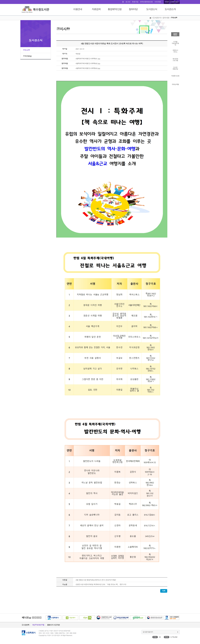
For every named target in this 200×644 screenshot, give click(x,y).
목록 (164, 591)
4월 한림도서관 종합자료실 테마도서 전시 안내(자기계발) (96, 580)
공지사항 (26, 50)
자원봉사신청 (175, 76)
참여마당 (133, 9)
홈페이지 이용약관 (53, 625)
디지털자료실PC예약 (175, 43)
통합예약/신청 (115, 9)
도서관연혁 (25, 625)
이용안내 (78, 9)
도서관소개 (170, 9)
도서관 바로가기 (148, 632)
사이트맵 (158, 2)
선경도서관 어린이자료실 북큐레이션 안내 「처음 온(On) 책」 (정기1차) (101, 584)
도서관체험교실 (175, 68)
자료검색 (96, 9)
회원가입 (135, 2)
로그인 (128, 2)
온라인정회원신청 (146, 2)
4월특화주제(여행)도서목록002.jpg (88, 63)
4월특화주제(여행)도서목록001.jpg (88, 59)
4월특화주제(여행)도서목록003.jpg (88, 68)
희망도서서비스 (175, 51)
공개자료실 (27, 56)
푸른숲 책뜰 (175, 84)
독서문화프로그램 (175, 59)
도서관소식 (152, 9)
